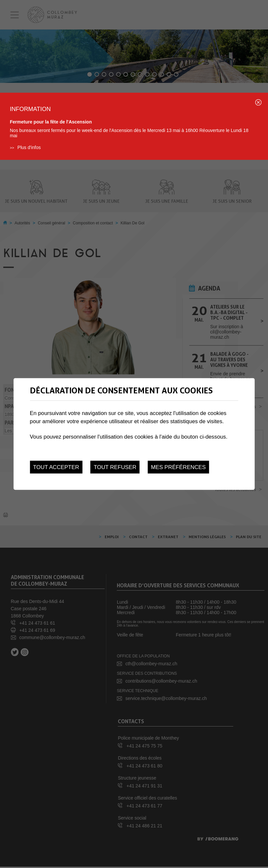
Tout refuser (115, 467)
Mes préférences (178, 467)
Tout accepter (56, 467)
